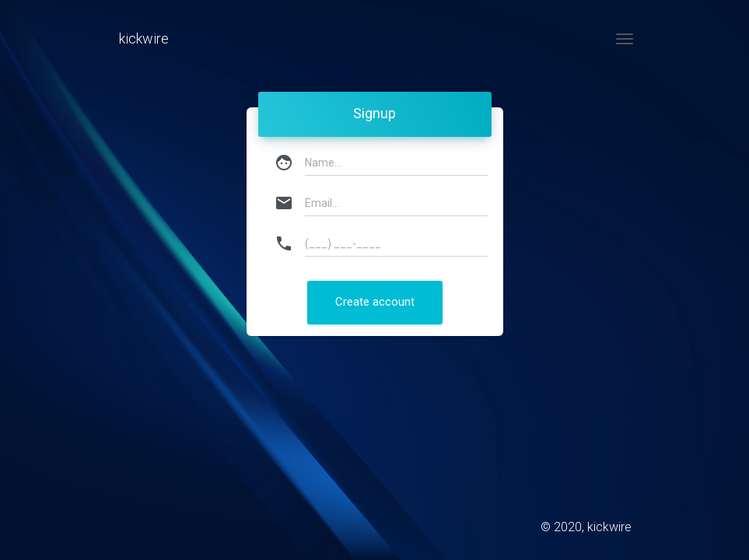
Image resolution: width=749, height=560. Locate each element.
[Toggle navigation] (625, 39)
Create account (375, 302)
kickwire (144, 38)
